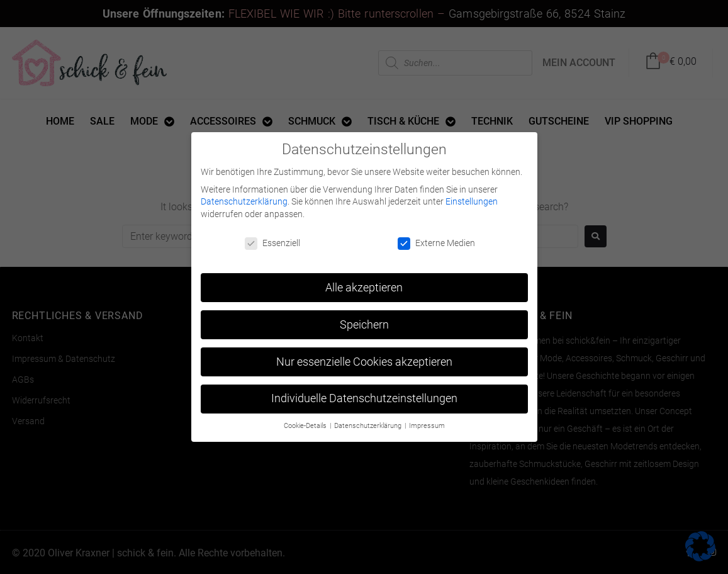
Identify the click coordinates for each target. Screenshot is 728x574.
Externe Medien (436, 240)
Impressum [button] (427, 423)
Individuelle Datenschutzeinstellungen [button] (364, 395)
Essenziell (272, 240)
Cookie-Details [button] (306, 423)
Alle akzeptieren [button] (364, 284)
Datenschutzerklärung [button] (369, 423)
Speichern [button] (364, 321)
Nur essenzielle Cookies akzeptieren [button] (364, 358)
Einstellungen (472, 198)
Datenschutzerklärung (244, 198)
